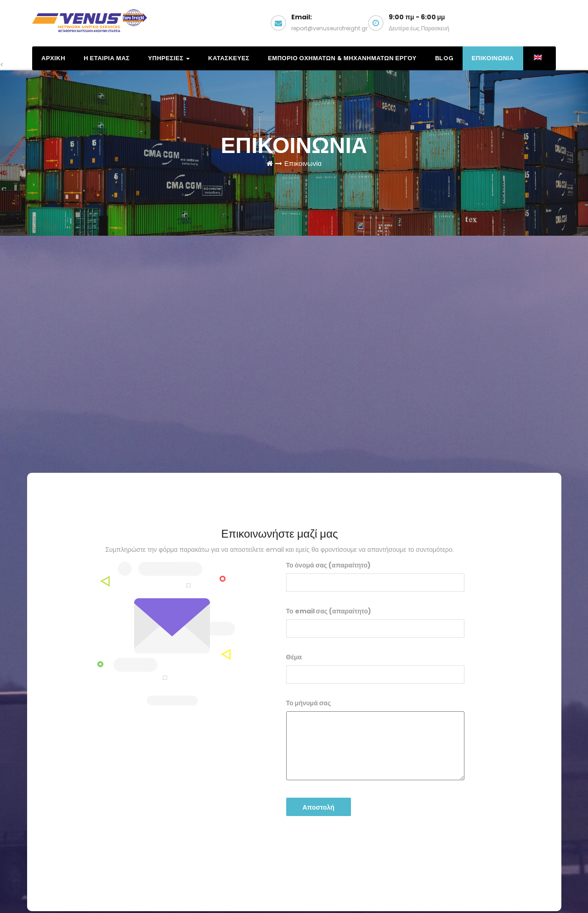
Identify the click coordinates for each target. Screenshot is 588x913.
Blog (444, 58)
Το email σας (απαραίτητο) (375, 622)
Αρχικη (53, 58)
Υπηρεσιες (169, 58)
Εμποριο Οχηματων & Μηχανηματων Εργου (342, 58)
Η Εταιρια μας (107, 58)
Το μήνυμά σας (375, 739)
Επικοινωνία (303, 163)
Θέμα (375, 668)
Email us (519, 27)
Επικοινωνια (493, 58)
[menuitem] (537, 58)
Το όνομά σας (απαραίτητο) (375, 576)
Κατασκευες (229, 58)
